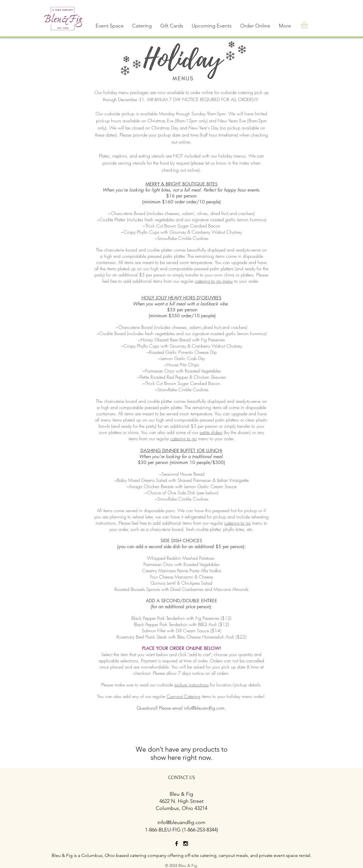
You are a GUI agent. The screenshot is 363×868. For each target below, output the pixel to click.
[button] (142, 26)
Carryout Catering (183, 696)
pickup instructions (192, 685)
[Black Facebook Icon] (177, 843)
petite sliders (211, 432)
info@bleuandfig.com (204, 708)
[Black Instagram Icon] (186, 843)
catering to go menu (214, 281)
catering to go (184, 439)
